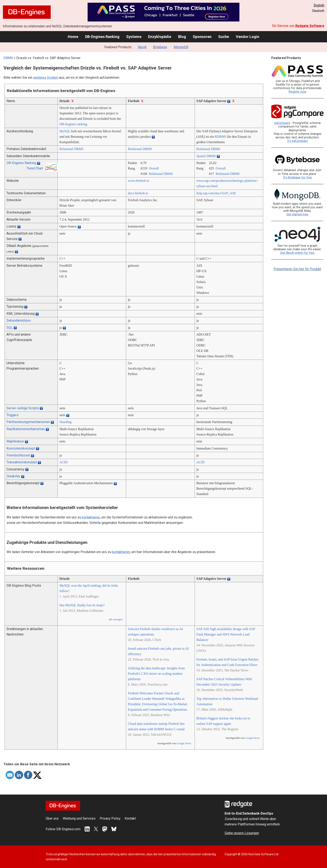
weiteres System (46, 78)
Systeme (134, 37)
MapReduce (15, 441)
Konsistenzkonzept (21, 448)
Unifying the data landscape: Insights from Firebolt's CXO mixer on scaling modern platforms (156, 674)
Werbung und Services (79, 818)
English (319, 5)
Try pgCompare (297, 141)
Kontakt (130, 818)
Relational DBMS (71, 149)
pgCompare (282, 123)
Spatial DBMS (206, 156)
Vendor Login (248, 37)
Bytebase (160, 47)
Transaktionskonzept (22, 462)
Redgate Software (310, 26)
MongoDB (181, 47)
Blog (182, 37)
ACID (64, 462)
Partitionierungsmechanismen (28, 422)
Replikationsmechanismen (26, 429)
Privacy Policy (110, 818)
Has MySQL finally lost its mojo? (82, 605)
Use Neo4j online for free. (297, 253)
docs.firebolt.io (138, 193)
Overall (154, 168)
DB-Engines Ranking (102, 37)
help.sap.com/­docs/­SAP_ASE (216, 193)
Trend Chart (35, 168)
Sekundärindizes (19, 320)
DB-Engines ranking (73, 124)
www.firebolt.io (138, 181)
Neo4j (142, 47)
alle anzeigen (116, 619)
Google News (184, 743)
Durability (13, 476)
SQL (10, 328)
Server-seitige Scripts (23, 408)
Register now (297, 92)
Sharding (65, 422)
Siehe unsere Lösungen (242, 833)
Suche (224, 37)
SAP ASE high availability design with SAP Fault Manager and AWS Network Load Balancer (226, 634)
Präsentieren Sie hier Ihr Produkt (297, 269)
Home (73, 37)
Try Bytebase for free (297, 178)
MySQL (65, 131)
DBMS (8, 58)
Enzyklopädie (160, 37)
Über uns (52, 818)
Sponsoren (202, 37)
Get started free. (297, 214)
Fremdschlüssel (18, 455)
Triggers (13, 415)
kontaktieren (91, 517)
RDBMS (220, 137)
